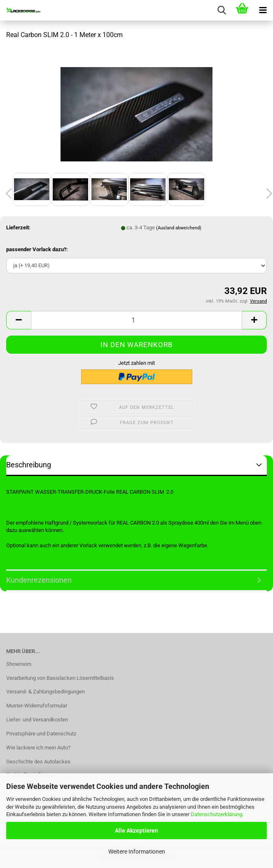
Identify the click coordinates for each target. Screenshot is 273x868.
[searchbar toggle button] (222, 10)
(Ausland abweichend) (179, 228)
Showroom (19, 664)
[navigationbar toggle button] (263, 10)
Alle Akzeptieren (136, 831)
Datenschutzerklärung (216, 814)
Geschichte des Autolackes (38, 762)
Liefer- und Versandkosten (37, 720)
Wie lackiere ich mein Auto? (38, 748)
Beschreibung (29, 465)
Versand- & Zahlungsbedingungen (45, 692)
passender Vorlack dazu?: (37, 249)
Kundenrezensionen (39, 580)
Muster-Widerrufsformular (37, 706)
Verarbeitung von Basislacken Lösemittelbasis (60, 678)
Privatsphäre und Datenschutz (41, 734)
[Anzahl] (136, 320)
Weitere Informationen (137, 852)
